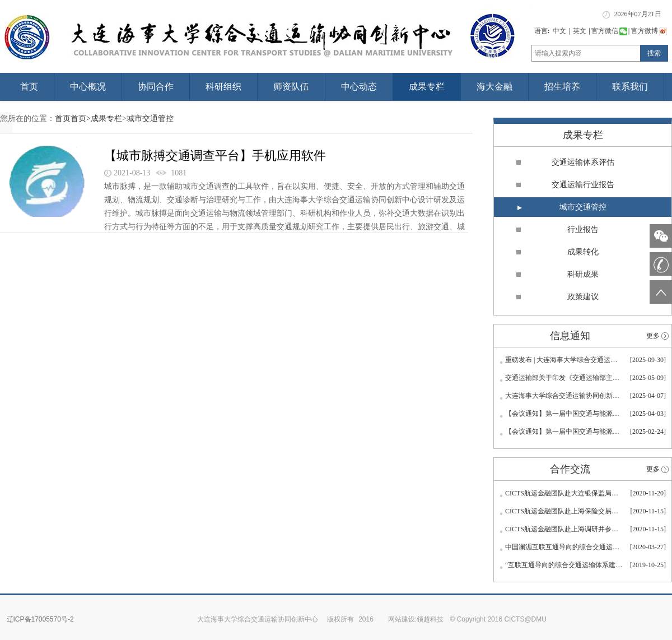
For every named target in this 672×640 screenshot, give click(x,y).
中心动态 (359, 87)
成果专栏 (427, 87)
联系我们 (630, 87)
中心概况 (88, 87)
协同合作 (156, 87)
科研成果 (583, 274)
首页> (81, 119)
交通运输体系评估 (583, 162)
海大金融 (494, 87)
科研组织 (223, 87)
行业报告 (583, 229)
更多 (653, 336)
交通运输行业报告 (583, 185)
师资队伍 (291, 87)
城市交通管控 (150, 119)
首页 (29, 87)
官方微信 (609, 31)
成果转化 (583, 252)
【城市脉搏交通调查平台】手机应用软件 (215, 156)
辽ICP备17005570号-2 (40, 619)
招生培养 (562, 87)
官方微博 (649, 31)
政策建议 (583, 297)
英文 (580, 31)
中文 (559, 31)
